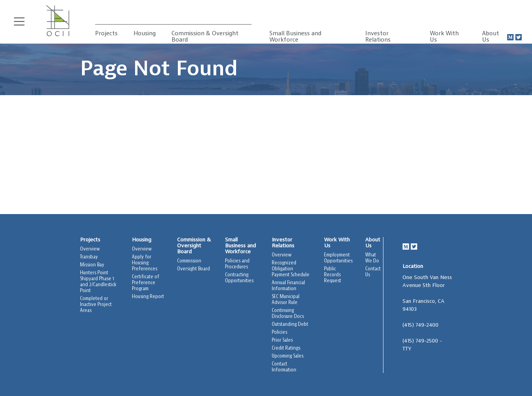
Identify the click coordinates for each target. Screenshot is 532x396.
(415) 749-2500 (420, 341)
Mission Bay (92, 265)
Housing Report (148, 297)
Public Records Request (333, 275)
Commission (189, 261)
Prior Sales (282, 340)
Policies (279, 332)
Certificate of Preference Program (146, 283)
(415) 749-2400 (420, 325)
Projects (106, 34)
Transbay (89, 257)
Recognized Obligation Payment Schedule (291, 269)
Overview (90, 249)
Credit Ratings (286, 348)
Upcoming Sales (288, 356)
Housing (145, 34)
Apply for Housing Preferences (145, 263)
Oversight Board (194, 269)
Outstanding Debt (290, 324)
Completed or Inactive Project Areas (96, 305)
